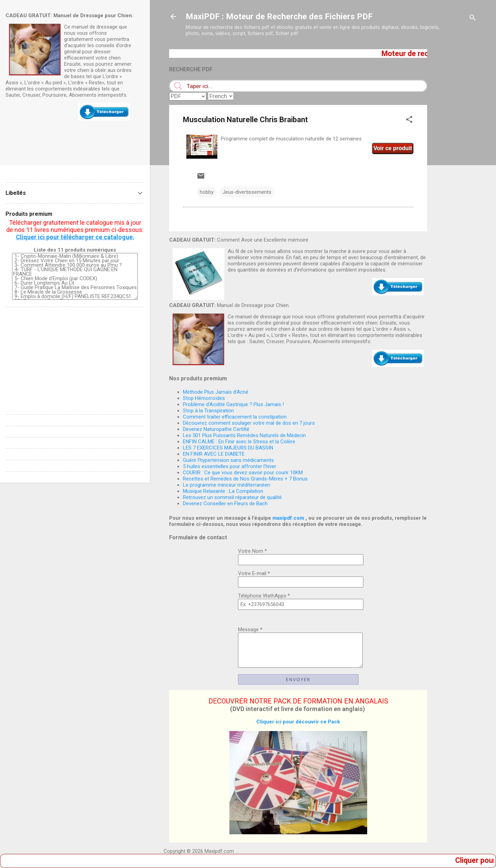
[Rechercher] (473, 19)
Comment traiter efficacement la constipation (235, 417)
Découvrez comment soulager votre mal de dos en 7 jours (249, 423)
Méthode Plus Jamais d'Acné (216, 392)
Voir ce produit (393, 148)
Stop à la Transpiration (208, 411)
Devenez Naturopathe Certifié (216, 429)
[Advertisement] (455, 152)
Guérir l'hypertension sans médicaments (228, 460)
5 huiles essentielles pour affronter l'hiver (230, 466)
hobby (207, 192)
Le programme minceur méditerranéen (226, 485)
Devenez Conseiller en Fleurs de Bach (225, 504)
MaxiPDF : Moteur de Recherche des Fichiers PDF (279, 17)
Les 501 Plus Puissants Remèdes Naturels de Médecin (244, 435)
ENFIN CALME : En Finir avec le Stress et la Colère (239, 442)
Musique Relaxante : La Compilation (223, 491)
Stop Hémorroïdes (204, 398)
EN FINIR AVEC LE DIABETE (214, 454)
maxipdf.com (288, 518)
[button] (409, 121)
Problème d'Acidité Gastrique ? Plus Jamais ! (233, 404)
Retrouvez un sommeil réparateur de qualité (232, 497)
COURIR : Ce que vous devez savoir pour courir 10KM (243, 473)
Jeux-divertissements (247, 192)
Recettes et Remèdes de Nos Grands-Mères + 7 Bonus (245, 479)
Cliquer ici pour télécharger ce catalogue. (75, 237)
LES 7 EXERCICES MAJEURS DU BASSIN (228, 448)
